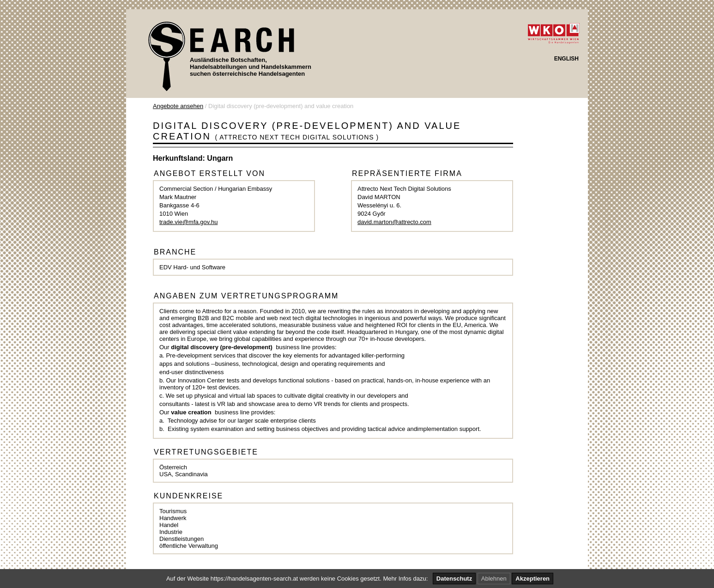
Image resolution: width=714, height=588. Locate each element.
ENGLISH (566, 59)
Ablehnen (494, 579)
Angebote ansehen (178, 106)
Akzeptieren (532, 579)
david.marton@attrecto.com (394, 222)
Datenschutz (454, 579)
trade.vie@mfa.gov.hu (188, 222)
